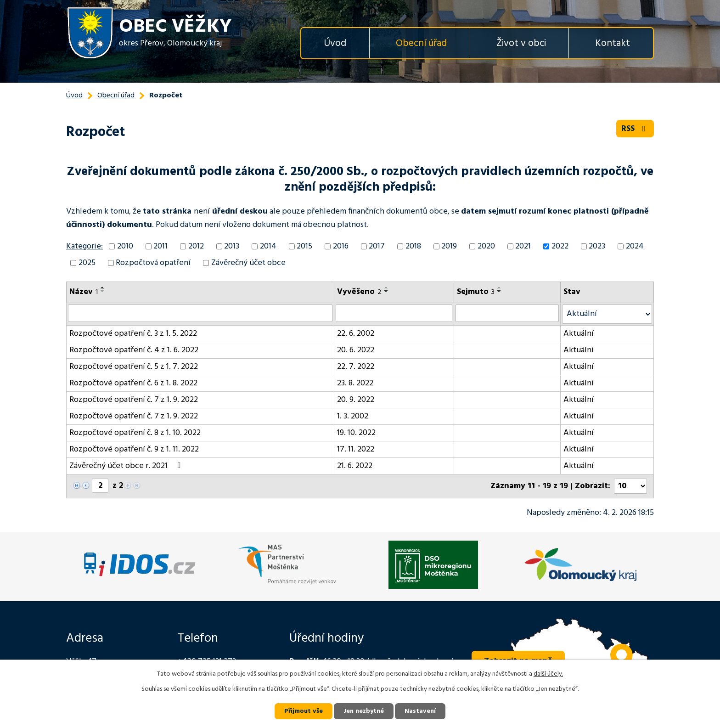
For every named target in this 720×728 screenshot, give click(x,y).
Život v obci (521, 43)
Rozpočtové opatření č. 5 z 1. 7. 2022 (134, 367)
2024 (635, 246)
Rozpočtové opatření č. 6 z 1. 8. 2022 (133, 383)
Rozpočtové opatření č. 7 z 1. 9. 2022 (134, 400)
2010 (125, 246)
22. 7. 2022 (356, 367)
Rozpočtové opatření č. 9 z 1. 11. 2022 (134, 449)
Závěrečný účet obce (248, 263)
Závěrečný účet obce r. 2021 (127, 466)
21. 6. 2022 (355, 466)
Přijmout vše (304, 711)
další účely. (548, 674)
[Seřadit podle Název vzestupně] (103, 288)
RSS (635, 129)
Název (84, 292)
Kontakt (613, 43)
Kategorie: (84, 246)
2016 (341, 246)
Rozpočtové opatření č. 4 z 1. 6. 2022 (134, 350)
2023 (597, 246)
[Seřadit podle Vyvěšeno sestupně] (387, 291)
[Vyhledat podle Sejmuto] (507, 313)
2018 (413, 246)
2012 (196, 246)
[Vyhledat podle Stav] (607, 314)
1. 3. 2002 (353, 416)
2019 (449, 246)
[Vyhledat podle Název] (200, 313)
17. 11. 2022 (356, 449)
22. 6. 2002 (356, 334)
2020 (486, 246)
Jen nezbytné (364, 711)
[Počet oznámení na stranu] (630, 486)
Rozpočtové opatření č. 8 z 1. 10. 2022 (135, 433)
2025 (87, 263)
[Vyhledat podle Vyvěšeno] (394, 313)
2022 (560, 246)
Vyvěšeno (359, 292)
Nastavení (420, 711)
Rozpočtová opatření (153, 263)
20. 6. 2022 (356, 350)
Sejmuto (476, 292)
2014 (268, 246)
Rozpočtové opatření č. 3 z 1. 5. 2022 (133, 334)
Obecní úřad (421, 43)
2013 (232, 246)
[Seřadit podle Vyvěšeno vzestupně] (387, 288)
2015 (304, 246)
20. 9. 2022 (356, 400)
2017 (377, 246)
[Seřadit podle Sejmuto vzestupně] (500, 288)
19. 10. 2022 (356, 433)
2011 (160, 246)
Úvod (335, 43)
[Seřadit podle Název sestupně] (103, 291)
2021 (523, 246)
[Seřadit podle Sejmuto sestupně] (500, 291)
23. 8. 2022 (355, 383)
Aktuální (579, 334)
